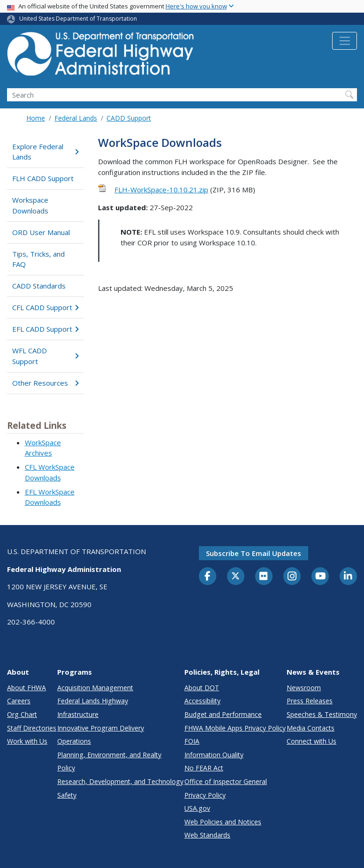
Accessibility (202, 701)
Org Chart (22, 714)
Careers (19, 701)
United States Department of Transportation (78, 19)
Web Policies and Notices (223, 822)
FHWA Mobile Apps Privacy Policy (235, 728)
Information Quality (214, 755)
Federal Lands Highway (93, 701)
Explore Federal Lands (45, 152)
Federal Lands (76, 118)
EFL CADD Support (45, 329)
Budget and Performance (223, 714)
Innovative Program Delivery (101, 728)
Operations (74, 741)
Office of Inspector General (226, 781)
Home (36, 118)
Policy (66, 768)
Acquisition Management (95, 688)
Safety (67, 795)
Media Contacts (311, 728)
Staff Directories (32, 728)
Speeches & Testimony (322, 714)
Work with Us (27, 741)
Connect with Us (311, 741)
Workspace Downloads (30, 205)
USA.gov (197, 808)
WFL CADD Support (45, 356)
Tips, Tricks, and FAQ (38, 259)
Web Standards (207, 835)
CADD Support (129, 118)
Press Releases (310, 701)
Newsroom (304, 688)
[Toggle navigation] (345, 41)
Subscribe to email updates (254, 553)
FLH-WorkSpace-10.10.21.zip (161, 190)
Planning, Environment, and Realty (109, 755)
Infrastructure (78, 714)
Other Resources (45, 383)
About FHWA (27, 688)
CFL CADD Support (45, 307)
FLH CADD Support (43, 178)
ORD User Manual (41, 232)
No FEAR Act (204, 768)
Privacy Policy (205, 795)
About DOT (202, 688)
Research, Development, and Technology (120, 781)
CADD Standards (39, 286)
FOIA (192, 741)
